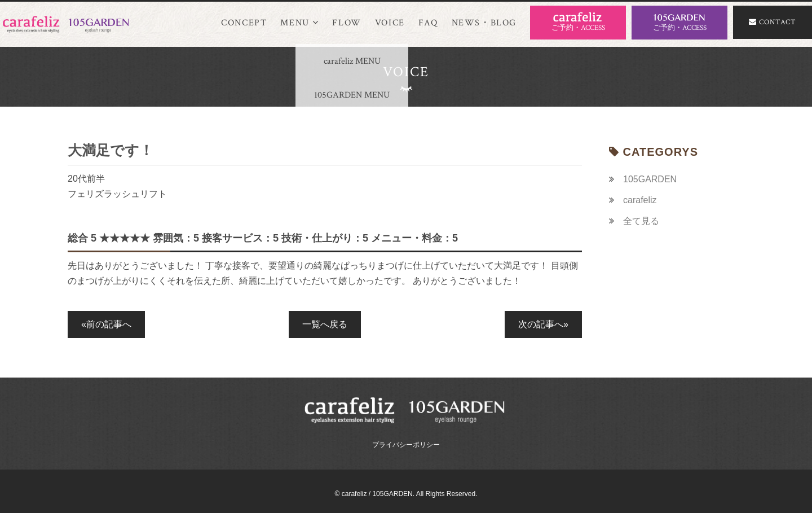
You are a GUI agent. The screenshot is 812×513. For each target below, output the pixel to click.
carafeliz (640, 200)
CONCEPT (244, 23)
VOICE (390, 23)
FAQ (428, 23)
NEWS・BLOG (484, 23)
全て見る (641, 221)
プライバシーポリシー (406, 445)
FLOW (347, 23)
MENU (299, 23)
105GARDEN (650, 179)
